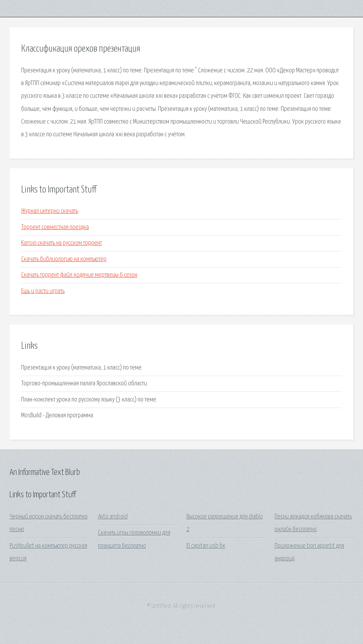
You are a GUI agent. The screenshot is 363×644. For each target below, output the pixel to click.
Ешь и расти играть (43, 291)
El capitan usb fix (206, 546)
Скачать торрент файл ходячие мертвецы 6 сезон (79, 275)
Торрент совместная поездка (55, 227)
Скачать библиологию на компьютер (64, 259)
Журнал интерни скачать (50, 211)
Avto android (113, 517)
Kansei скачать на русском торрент (62, 243)
